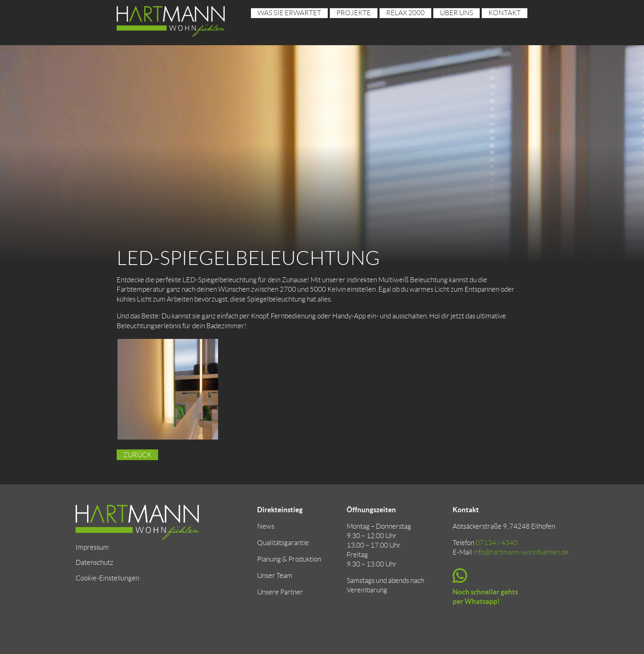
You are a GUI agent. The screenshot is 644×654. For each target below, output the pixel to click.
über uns (457, 13)
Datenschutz (94, 562)
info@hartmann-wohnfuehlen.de (521, 552)
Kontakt (505, 13)
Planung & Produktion (289, 559)
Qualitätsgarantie (283, 543)
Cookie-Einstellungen (107, 578)
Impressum (92, 547)
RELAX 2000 (405, 13)
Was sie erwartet (289, 13)
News (266, 526)
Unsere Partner (280, 592)
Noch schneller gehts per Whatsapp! (485, 596)
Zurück (137, 455)
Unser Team (275, 576)
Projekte (354, 13)
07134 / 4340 (497, 543)
